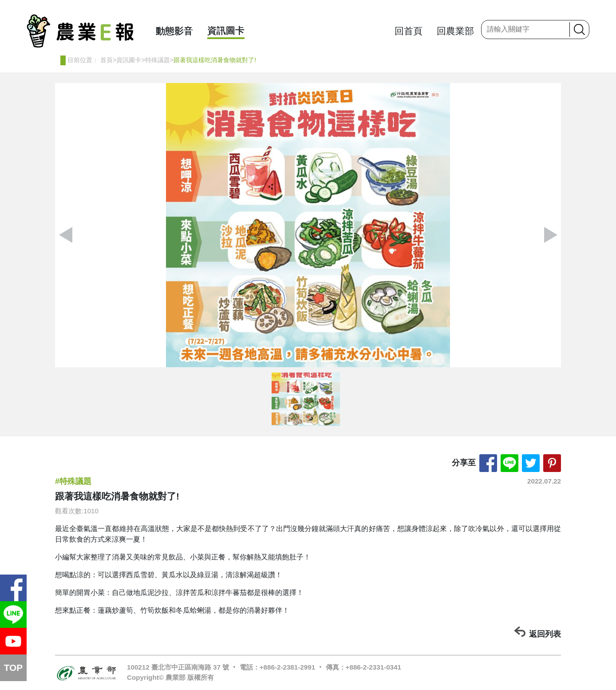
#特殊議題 (73, 481)
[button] (551, 235)
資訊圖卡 (226, 30)
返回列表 (545, 634)
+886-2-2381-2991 (287, 667)
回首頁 (409, 31)
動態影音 (174, 31)
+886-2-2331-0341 (373, 667)
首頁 (107, 60)
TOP (13, 668)
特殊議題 (158, 60)
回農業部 (455, 31)
